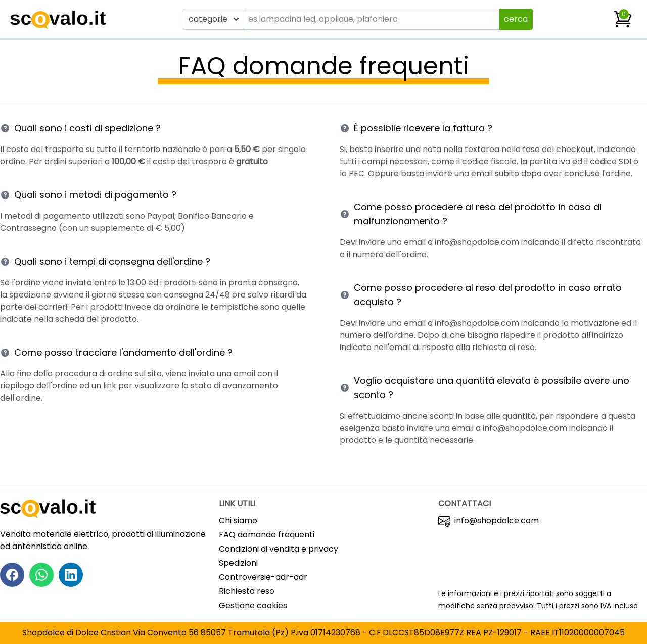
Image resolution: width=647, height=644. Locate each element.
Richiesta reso (247, 591)
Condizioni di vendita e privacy (279, 549)
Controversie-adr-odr (263, 577)
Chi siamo (238, 521)
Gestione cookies (253, 605)
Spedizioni (238, 563)
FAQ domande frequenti (267, 535)
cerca (516, 19)
